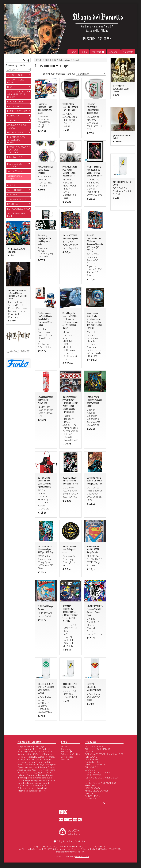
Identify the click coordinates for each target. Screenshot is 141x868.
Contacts (128, 52)
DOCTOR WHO (15, 102)
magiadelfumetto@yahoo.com (70, 852)
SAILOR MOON (15, 190)
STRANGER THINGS (17, 199)
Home (73, 52)
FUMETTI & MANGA (17, 111)
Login (84, 52)
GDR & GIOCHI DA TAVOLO (17, 126)
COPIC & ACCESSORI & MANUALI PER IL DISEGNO (18, 94)
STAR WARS (13, 195)
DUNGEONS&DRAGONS (19, 209)
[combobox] (91, 74)
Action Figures (15, 171)
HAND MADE (14, 204)
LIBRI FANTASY (15, 157)
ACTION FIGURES (16, 75)
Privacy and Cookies (70, 754)
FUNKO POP (14, 116)
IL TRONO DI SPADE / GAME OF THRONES (17, 150)
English (62, 841)
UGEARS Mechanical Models (17, 215)
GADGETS (12, 120)
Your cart (98, 52)
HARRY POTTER (15, 132)
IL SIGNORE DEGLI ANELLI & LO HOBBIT (17, 140)
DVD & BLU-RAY (15, 106)
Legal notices (67, 757)
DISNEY (11, 87)
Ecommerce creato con (70, 856)
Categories (66, 749)
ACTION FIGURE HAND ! (16, 81)
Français (73, 841)
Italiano (83, 841)
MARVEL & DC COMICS (45, 60)
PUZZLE (11, 185)
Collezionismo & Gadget (69, 60)
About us (114, 52)
